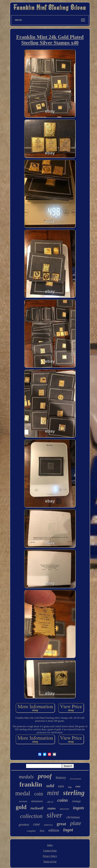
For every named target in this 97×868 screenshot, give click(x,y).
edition (54, 830)
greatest (24, 825)
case (37, 824)
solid (50, 786)
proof (45, 776)
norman (23, 801)
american (64, 809)
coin (39, 794)
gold (21, 807)
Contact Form (50, 851)
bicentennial (75, 779)
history (61, 778)
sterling (74, 793)
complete (31, 831)
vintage (77, 801)
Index (50, 845)
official (50, 802)
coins (63, 800)
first (42, 831)
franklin (31, 784)
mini (61, 786)
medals (26, 777)
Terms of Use (50, 862)
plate (76, 823)
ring (70, 787)
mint (53, 793)
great (61, 824)
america (48, 825)
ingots (79, 808)
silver (54, 815)
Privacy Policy (50, 856)
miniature (37, 801)
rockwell (37, 808)
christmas (73, 817)
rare (78, 786)
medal (23, 793)
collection (31, 816)
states (52, 808)
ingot (68, 830)
